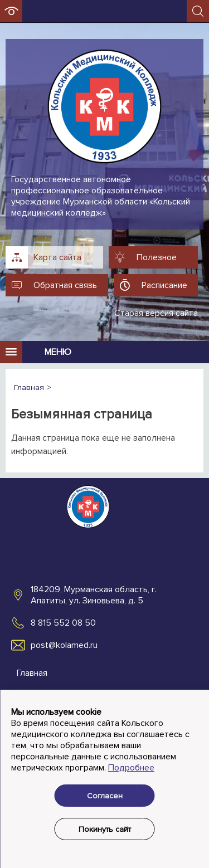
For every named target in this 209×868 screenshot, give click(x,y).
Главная (32, 673)
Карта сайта (57, 257)
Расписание (164, 285)
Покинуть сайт (105, 829)
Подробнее (131, 768)
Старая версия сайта (156, 313)
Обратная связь (65, 285)
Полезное (157, 257)
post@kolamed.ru (64, 645)
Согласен (105, 796)
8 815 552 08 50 (63, 623)
